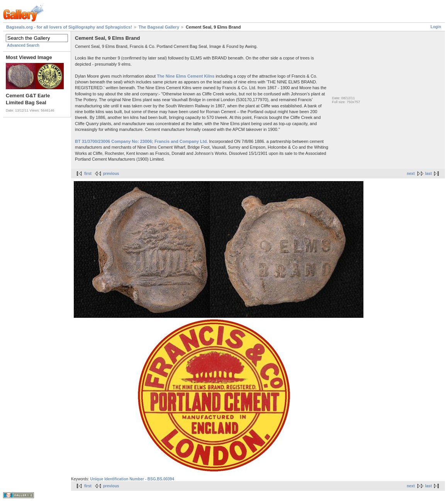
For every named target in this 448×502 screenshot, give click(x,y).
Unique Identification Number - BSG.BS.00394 (132, 479)
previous (111, 174)
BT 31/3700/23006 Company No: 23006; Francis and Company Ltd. (141, 141)
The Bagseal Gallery (159, 27)
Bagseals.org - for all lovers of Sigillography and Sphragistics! (69, 27)
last (428, 174)
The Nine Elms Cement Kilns (186, 76)
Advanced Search (23, 45)
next (411, 174)
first (88, 174)
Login (436, 27)
